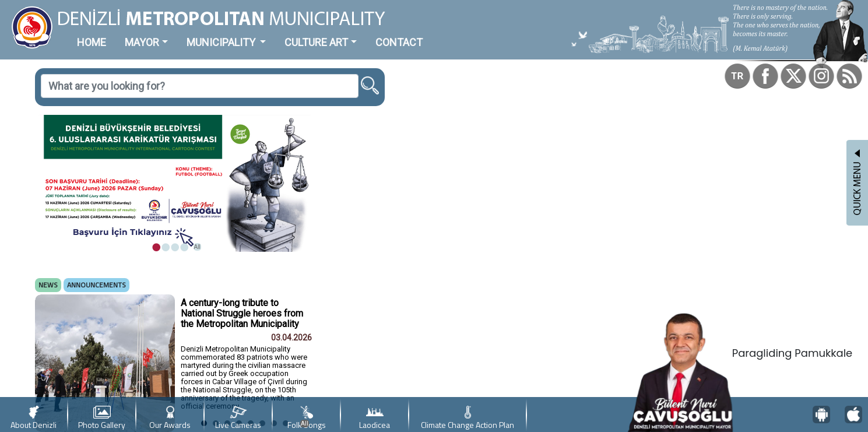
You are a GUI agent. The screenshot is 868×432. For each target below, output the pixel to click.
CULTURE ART (316, 42)
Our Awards (170, 418)
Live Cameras (238, 418)
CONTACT (399, 42)
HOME (92, 42)
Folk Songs (307, 418)
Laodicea (375, 418)
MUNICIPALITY (222, 42)
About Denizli (34, 418)
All (197, 247)
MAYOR (142, 42)
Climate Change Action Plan (468, 418)
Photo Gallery (102, 418)
